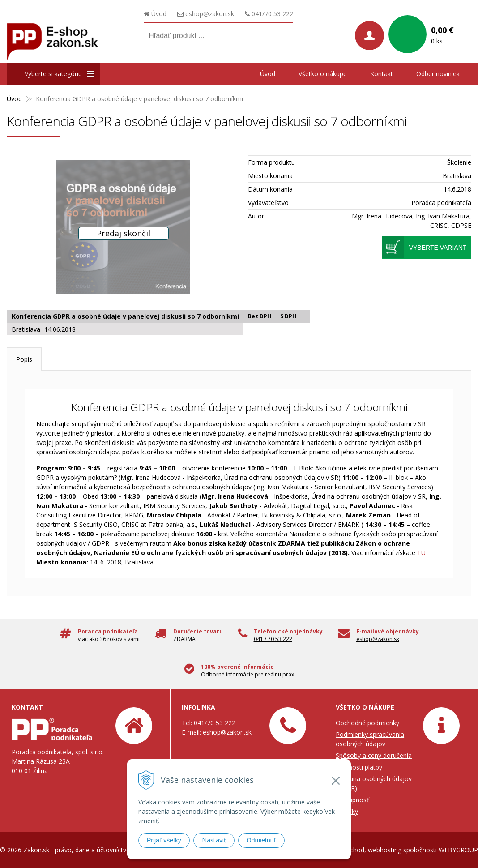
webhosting (385, 850)
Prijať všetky (164, 840)
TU (421, 553)
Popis (24, 359)
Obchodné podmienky (367, 723)
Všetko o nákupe (323, 74)
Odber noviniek (438, 74)
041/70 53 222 (272, 14)
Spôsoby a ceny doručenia (374, 755)
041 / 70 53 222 (273, 639)
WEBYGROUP (458, 850)
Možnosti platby (359, 767)
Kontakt (382, 74)
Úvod (159, 14)
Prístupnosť (352, 800)
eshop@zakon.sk (210, 14)
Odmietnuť (261, 840)
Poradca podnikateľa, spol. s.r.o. (58, 752)
